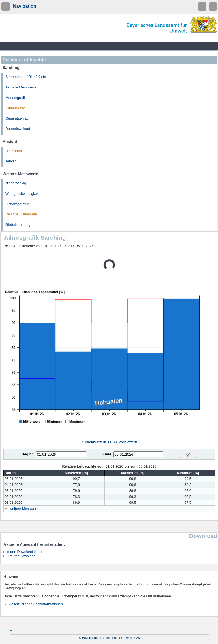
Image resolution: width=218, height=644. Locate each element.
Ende (107, 454)
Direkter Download (21, 556)
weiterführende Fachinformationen (36, 604)
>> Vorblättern (125, 442)
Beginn (28, 454)
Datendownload (18, 129)
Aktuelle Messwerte (21, 87)
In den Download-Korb (24, 552)
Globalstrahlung (18, 225)
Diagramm (14, 151)
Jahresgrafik (15, 108)
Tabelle (11, 161)
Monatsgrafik (16, 98)
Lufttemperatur (17, 204)
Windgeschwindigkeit (22, 194)
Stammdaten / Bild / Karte (26, 77)
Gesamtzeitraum (18, 118)
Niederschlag (16, 183)
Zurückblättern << (96, 442)
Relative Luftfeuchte (21, 214)
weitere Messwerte (24, 509)
